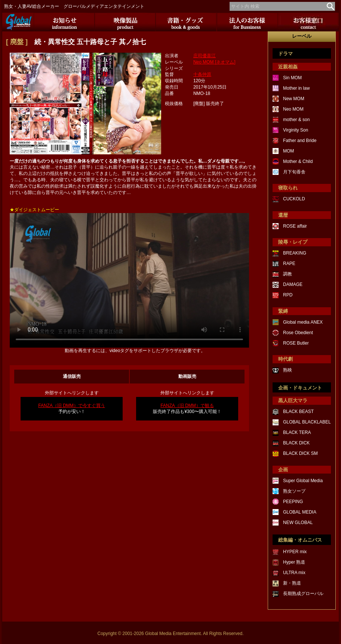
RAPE (289, 264)
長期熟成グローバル (303, 594)
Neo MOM (293, 109)
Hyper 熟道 (294, 562)
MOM (288, 151)
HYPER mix (295, 552)
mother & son (296, 120)
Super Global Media (303, 481)
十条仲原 (202, 74)
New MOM (294, 99)
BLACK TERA (297, 432)
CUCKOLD (294, 199)
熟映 (288, 370)
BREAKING (295, 253)
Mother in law (296, 88)
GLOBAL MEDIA (300, 512)
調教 (288, 274)
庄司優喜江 (205, 56)
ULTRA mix (294, 573)
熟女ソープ (294, 491)
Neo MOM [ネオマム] (214, 62)
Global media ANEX (303, 322)
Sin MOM (292, 78)
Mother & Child (298, 161)
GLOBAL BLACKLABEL (307, 422)
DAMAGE (293, 284)
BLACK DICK (296, 443)
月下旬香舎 (294, 172)
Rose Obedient (298, 333)
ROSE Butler (296, 343)
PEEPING (293, 502)
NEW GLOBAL (298, 523)
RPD (288, 295)
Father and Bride (300, 141)
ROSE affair (295, 226)
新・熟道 (292, 583)
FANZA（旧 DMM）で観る (187, 406)
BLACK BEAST (298, 412)
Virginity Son (296, 130)
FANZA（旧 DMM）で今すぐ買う (72, 406)
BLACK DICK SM (300, 453)
